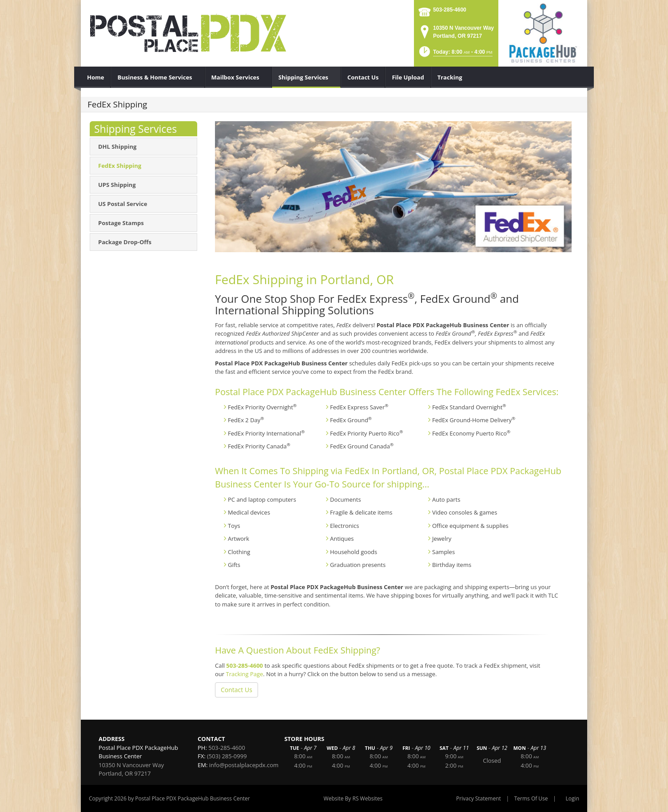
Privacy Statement (479, 798)
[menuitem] (96, 77)
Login (573, 798)
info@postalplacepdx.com (244, 765)
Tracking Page (244, 674)
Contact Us (237, 690)
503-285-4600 (450, 10)
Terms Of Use (531, 798)
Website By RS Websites (353, 798)
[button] (455, 54)
